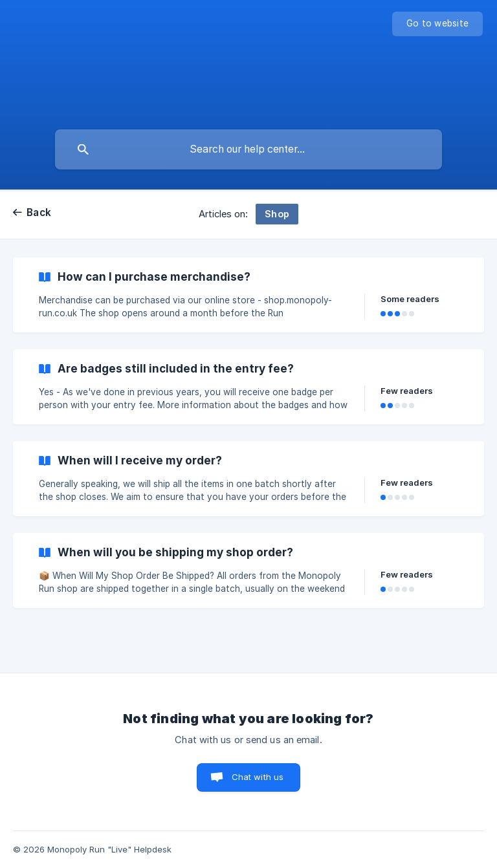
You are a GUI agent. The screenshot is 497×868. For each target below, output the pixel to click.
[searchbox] (248, 149)
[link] (248, 295)
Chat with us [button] (258, 777)
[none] (437, 24)
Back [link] (39, 212)
